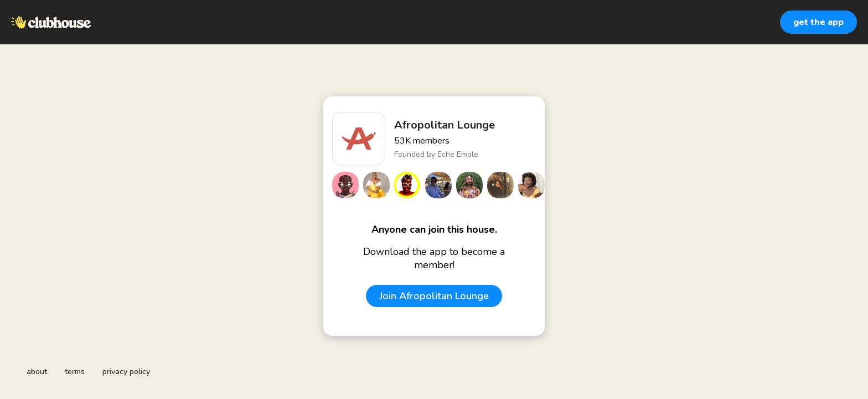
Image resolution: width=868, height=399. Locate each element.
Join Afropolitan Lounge (434, 296)
